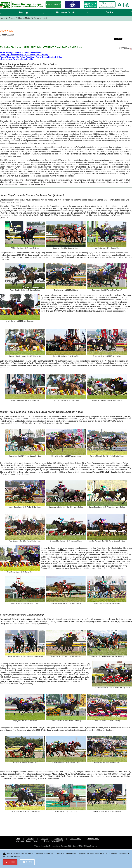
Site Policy (59, 839)
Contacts (44, 839)
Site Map (30, 839)
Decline (27, 862)
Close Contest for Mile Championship (16, 59)
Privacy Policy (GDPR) (54, 841)
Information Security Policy (27, 841)
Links (18, 839)
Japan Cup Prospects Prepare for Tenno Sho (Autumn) (24, 55)
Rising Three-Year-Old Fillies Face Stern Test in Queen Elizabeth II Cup (31, 57)
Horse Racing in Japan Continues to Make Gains (21, 53)
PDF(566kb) (124, 48)
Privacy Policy (93, 839)
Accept (10, 862)
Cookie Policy (75, 839)
